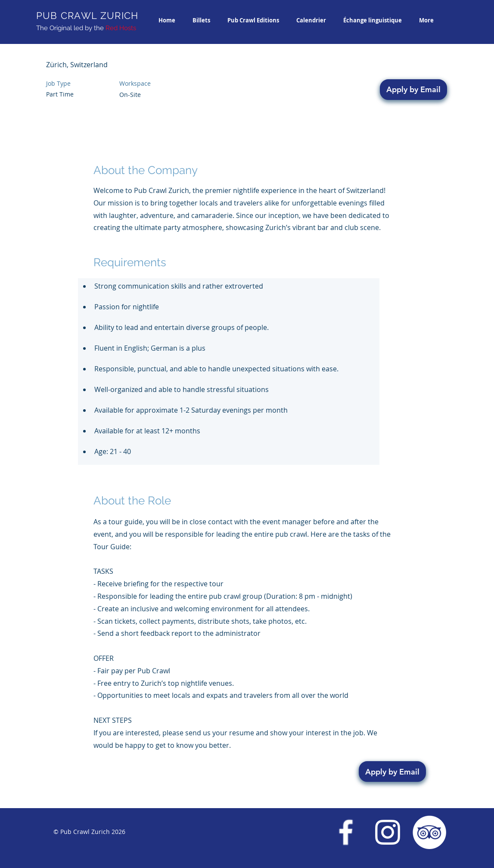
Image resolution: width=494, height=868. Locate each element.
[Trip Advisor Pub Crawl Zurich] (429, 832)
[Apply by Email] (413, 90)
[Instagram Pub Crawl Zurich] (388, 832)
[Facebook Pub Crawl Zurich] (346, 832)
